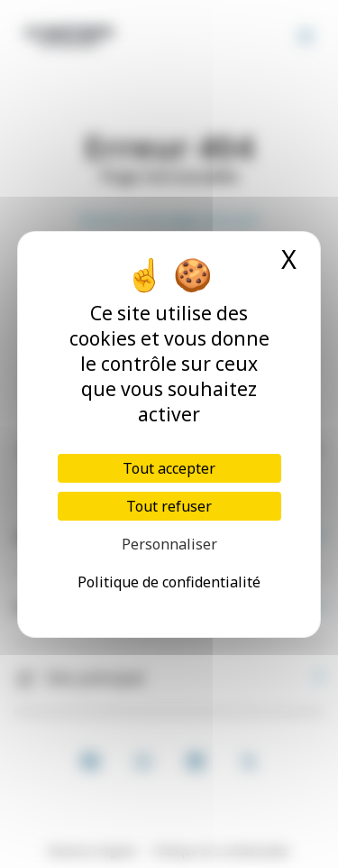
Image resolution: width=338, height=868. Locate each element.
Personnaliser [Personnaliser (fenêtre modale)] (169, 544)
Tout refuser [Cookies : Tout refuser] (169, 506)
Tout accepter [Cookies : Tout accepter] (169, 468)
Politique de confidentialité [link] (169, 582)
